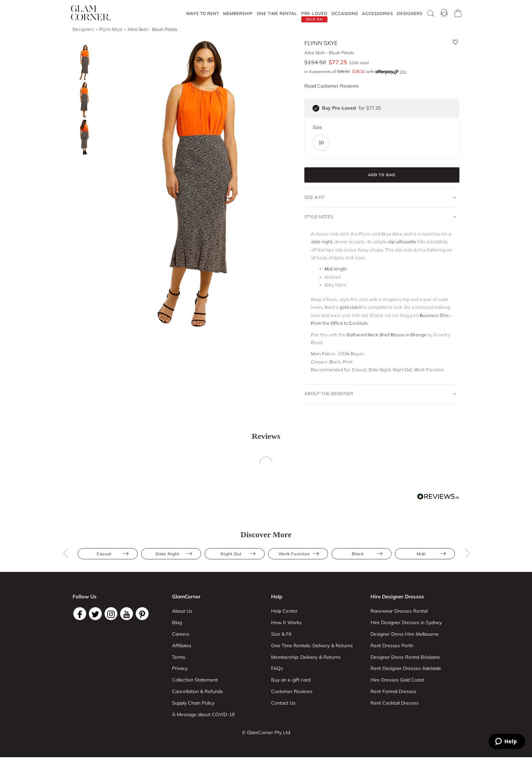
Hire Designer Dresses (397, 597)
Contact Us (283, 703)
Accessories (377, 13)
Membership (238, 13)
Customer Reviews (292, 691)
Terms (179, 657)
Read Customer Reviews (331, 86)
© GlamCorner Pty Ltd (266, 732)
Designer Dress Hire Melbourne (405, 634)
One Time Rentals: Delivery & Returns (312, 646)
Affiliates (182, 646)
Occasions (345, 13)
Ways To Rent (203, 13)
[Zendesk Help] (507, 741)
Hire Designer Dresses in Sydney (406, 622)
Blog (177, 622)
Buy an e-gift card (291, 680)
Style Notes (380, 217)
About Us (182, 611)
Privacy (180, 668)
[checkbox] (316, 108)
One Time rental (277, 13)
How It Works (286, 622)
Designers (410, 13)
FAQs (277, 668)
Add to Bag (382, 175)
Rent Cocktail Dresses (395, 703)
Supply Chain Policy (193, 703)
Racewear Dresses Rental (399, 611)
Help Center (284, 611)
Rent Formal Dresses (393, 691)
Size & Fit (380, 198)
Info (403, 72)
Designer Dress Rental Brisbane (405, 657)
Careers (181, 634)
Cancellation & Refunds (197, 691)
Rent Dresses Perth (392, 646)
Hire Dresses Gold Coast (397, 680)
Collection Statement (195, 680)
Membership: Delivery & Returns (306, 657)
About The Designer (380, 394)
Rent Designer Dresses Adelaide (406, 668)
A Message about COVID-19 (203, 714)
